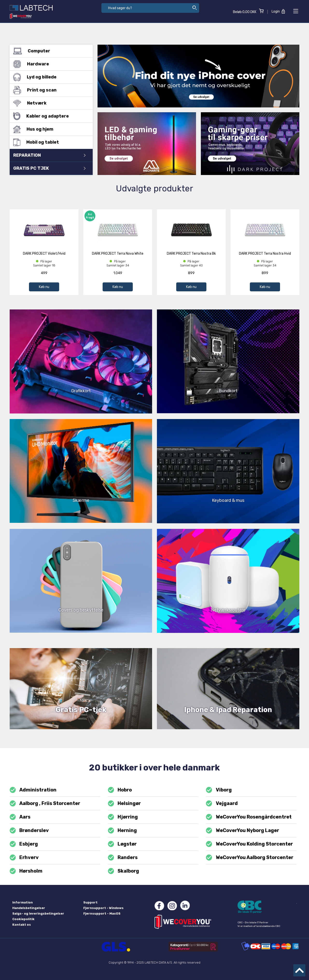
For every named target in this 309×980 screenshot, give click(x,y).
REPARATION (49, 155)
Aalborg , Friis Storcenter (45, 803)
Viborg (219, 790)
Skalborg (123, 871)
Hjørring (123, 817)
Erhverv (24, 857)
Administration (33, 790)
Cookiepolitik (23, 919)
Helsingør (124, 803)
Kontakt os (22, 925)
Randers (123, 857)
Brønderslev (29, 830)
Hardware (49, 64)
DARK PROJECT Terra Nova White (118, 254)
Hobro (120, 790)
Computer (49, 51)
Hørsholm (26, 871)
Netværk (49, 103)
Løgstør (122, 844)
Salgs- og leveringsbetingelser (38, 913)
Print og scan (49, 90)
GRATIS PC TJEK (49, 168)
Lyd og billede (49, 77)
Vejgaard (222, 803)
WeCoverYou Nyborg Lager (242, 830)
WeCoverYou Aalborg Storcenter (249, 857)
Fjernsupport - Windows (103, 908)
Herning (122, 830)
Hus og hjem (49, 129)
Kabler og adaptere (49, 116)
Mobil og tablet (49, 142)
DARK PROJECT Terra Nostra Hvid (265, 254)
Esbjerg (24, 844)
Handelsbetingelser (29, 908)
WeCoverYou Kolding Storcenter (249, 844)
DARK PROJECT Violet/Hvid (44, 254)
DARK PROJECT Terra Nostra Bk (191, 254)
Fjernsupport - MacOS (102, 913)
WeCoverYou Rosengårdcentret (249, 817)
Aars (20, 817)
